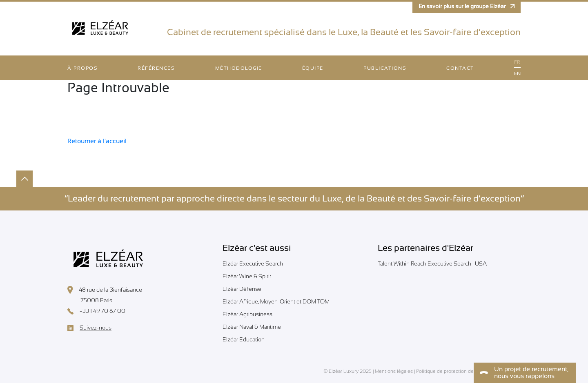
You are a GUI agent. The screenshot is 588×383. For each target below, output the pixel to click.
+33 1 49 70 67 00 (96, 311)
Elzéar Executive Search (253, 263)
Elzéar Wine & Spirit (247, 276)
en (517, 73)
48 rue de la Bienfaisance (105, 290)
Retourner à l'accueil (97, 141)
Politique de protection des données (457, 371)
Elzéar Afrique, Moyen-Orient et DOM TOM (276, 301)
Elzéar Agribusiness (247, 314)
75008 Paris (90, 301)
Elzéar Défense (242, 289)
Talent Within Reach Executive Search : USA (432, 263)
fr (517, 62)
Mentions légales (394, 371)
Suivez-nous (89, 328)
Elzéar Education (244, 339)
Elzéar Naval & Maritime (252, 327)
